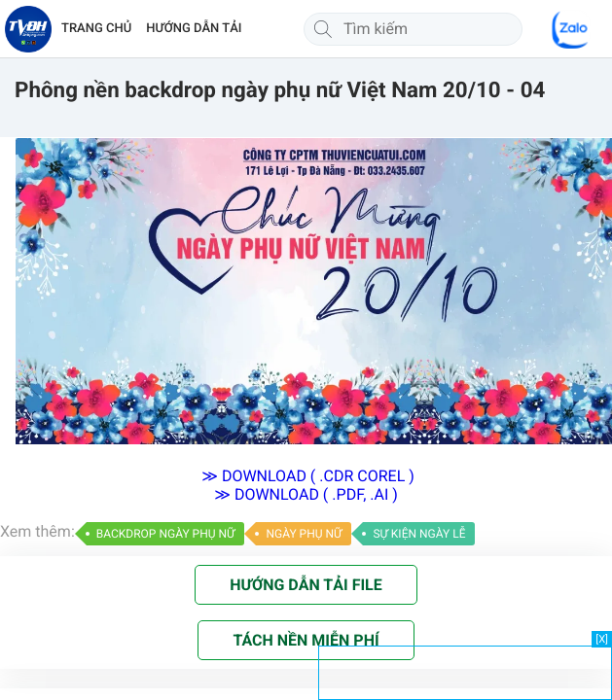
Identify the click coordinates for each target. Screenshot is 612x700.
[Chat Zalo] (571, 29)
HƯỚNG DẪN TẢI (194, 29)
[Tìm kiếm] (323, 29)
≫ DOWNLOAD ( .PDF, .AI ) (306, 494)
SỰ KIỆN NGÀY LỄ (419, 534)
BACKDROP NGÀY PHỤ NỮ (166, 534)
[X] (602, 639)
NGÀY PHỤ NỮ (304, 534)
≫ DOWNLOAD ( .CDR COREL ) (306, 476)
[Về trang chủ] (28, 29)
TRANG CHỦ (96, 29)
